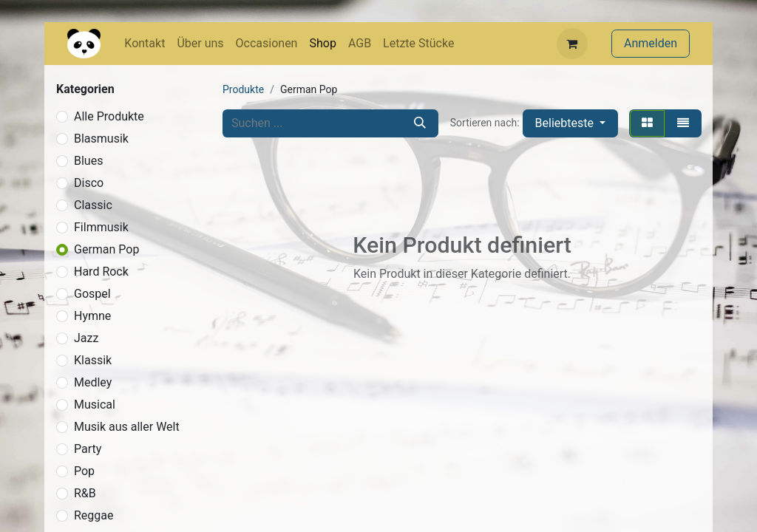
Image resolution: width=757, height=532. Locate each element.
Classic (93, 205)
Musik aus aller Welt (127, 427)
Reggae (94, 515)
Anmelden (651, 43)
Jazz (86, 338)
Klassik (93, 360)
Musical (95, 405)
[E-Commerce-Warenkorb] (572, 44)
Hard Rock (101, 272)
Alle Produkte (109, 116)
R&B (85, 493)
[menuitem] (145, 44)
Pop (84, 471)
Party (88, 449)
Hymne (92, 316)
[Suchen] (420, 123)
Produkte (243, 89)
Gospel (92, 294)
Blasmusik (101, 139)
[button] (570, 123)
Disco (89, 183)
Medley (93, 382)
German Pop (106, 249)
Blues (88, 161)
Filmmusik (101, 227)
